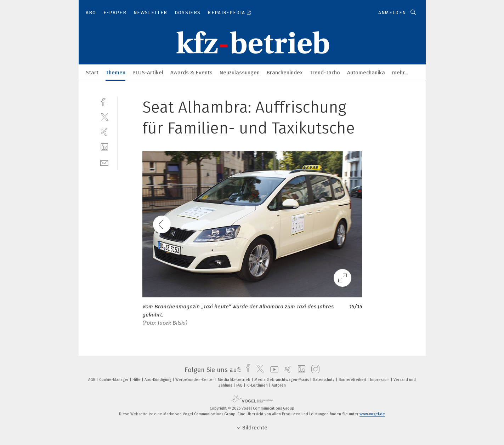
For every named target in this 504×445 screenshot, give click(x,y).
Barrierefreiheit (353, 380)
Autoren (279, 385)
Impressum (380, 380)
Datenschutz (324, 380)
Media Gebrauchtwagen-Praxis (282, 380)
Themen (115, 73)
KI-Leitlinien (258, 385)
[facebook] (104, 101)
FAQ (240, 385)
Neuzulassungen (240, 73)
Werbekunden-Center (195, 380)
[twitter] (104, 117)
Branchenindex (285, 73)
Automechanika (366, 73)
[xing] (104, 132)
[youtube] (273, 370)
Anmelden (392, 13)
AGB (92, 380)
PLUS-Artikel (148, 73)
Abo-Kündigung (158, 380)
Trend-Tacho (325, 73)
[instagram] (314, 370)
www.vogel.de (372, 414)
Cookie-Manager (114, 380)
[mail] (104, 162)
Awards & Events (191, 73)
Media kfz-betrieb (235, 380)
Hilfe (137, 380)
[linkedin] (104, 147)
